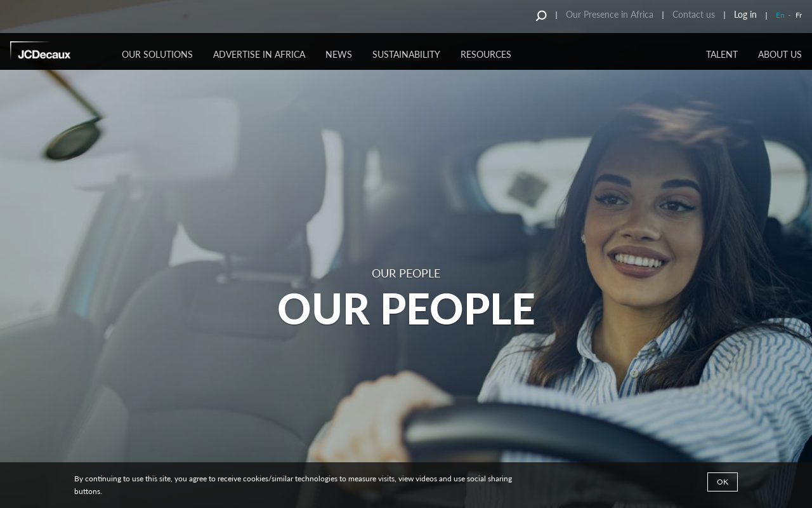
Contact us (694, 14)
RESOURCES (486, 54)
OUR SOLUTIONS (157, 54)
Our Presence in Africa (610, 14)
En (780, 15)
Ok (723, 482)
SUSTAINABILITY (406, 54)
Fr (799, 15)
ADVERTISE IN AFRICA (259, 54)
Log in (745, 14)
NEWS (339, 54)
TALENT (722, 54)
